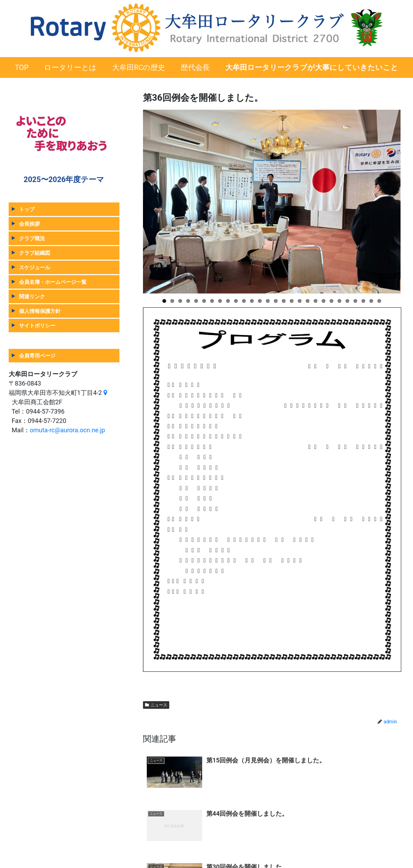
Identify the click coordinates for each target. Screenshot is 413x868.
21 (324, 301)
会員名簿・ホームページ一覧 (53, 282)
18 (300, 301)
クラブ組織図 (35, 253)
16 (284, 301)
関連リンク (32, 296)
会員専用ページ (37, 356)
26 (363, 301)
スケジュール (35, 267)
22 (331, 301)
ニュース (156, 705)
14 (268, 301)
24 (347, 301)
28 (379, 301)
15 (276, 301)
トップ (27, 209)
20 (316, 301)
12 (252, 301)
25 (355, 301)
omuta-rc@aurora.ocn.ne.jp (67, 430)
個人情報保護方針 (40, 311)
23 (339, 301)
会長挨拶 (29, 224)
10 (236, 301)
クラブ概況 (32, 238)
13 (260, 301)
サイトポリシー (37, 325)
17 (292, 301)
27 (371, 301)
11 (244, 301)
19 (308, 301)
